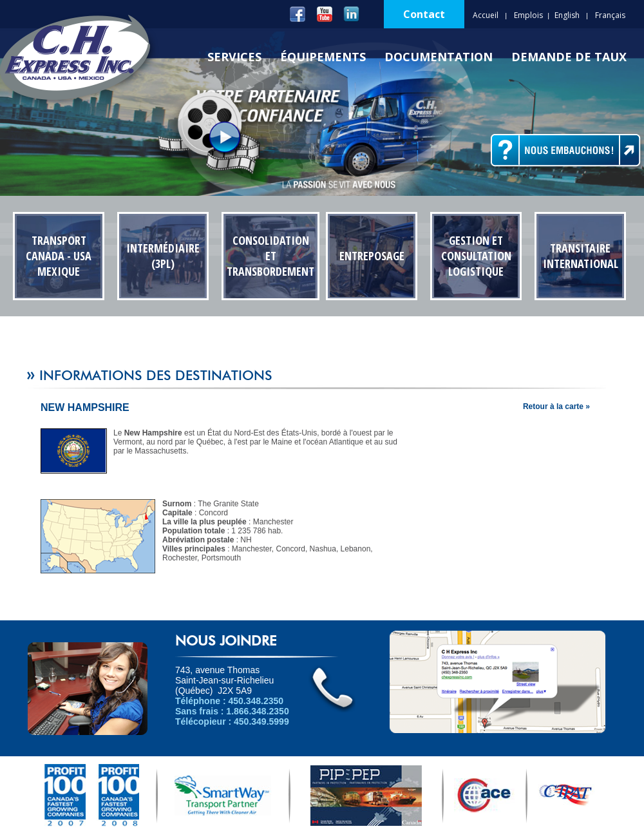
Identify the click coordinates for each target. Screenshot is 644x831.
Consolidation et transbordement (270, 256)
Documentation (439, 57)
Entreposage (372, 256)
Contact (424, 14)
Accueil (486, 15)
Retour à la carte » (556, 406)
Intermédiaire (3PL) (163, 256)
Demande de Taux (569, 57)
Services (234, 57)
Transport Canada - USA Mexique (59, 256)
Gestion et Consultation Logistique (476, 256)
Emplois (528, 15)
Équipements (323, 57)
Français (610, 15)
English (567, 15)
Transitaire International (581, 256)
